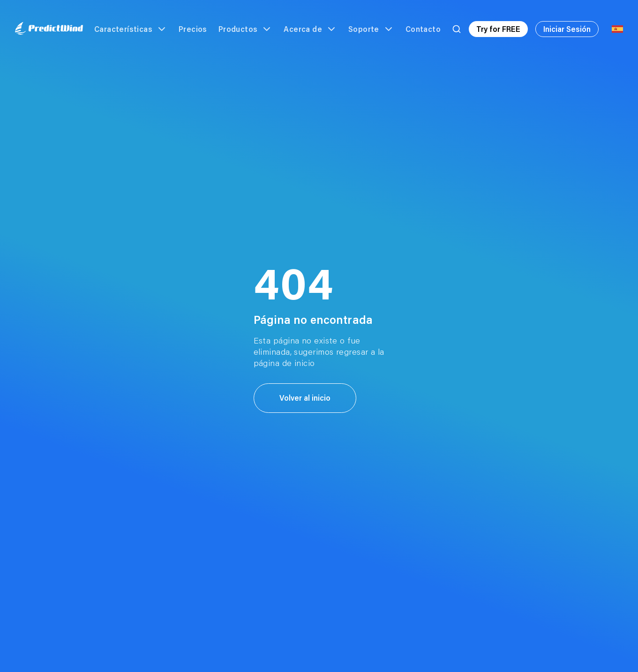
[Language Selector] (617, 29)
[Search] (457, 29)
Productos (246, 29)
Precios (193, 29)
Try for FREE (498, 29)
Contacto (423, 29)
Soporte (371, 29)
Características (131, 29)
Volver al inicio (305, 398)
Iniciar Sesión (567, 29)
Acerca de (310, 29)
